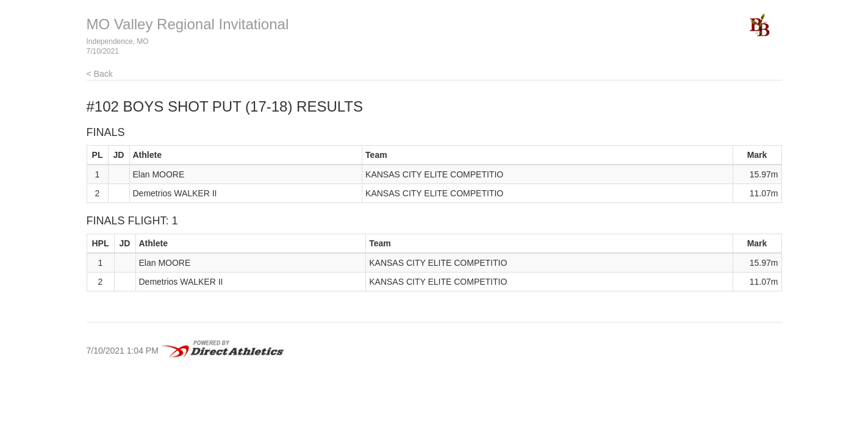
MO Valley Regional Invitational (188, 24)
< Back (100, 74)
